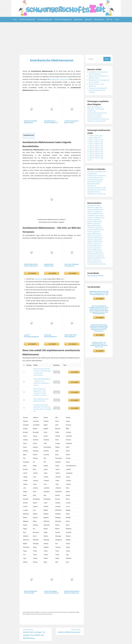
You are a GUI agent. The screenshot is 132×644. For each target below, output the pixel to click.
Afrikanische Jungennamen (95, 212)
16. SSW (90, 148)
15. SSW (102, 146)
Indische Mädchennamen (95, 238)
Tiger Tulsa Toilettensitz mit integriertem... (72, 265)
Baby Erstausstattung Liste (95, 109)
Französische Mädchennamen (96, 234)
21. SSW (102, 150)
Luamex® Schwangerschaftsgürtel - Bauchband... (31, 336)
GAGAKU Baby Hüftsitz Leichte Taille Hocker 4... (31, 265)
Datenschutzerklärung (74, 642)
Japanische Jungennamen (95, 244)
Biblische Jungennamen (94, 228)
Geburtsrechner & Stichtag (95, 186)
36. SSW (102, 160)
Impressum (63, 642)
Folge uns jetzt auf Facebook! (96, 280)
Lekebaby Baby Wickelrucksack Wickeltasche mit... (50, 265)
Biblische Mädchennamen (95, 230)
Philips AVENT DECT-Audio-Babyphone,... (71, 336)
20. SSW (96, 150)
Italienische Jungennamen (95, 240)
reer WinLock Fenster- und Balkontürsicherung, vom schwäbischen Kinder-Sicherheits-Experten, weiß (99, 349)
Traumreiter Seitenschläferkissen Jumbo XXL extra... (50, 336)
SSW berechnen (92, 190)
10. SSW (90, 144)
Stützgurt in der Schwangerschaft (97, 125)
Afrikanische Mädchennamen (96, 214)
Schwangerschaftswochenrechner (97, 194)
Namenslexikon (99, 20)
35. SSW (96, 160)
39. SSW (102, 162)
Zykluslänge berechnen (94, 196)
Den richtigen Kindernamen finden (97, 268)
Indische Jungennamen (94, 236)
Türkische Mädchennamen (95, 266)
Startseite (84, 642)
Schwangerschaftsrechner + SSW (97, 192)
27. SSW (102, 154)
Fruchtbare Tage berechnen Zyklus (98, 180)
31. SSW (90, 158)
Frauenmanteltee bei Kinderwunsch (98, 115)
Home (15, 20)
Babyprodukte (78, 20)
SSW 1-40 (109, 20)
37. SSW (90, 162)
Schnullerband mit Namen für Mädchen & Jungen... (51, 122)
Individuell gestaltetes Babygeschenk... (31, 122)
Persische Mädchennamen (95, 250)
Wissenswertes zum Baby (95, 119)
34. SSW (90, 160)
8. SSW (95, 142)
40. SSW (90, 164)
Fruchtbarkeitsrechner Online (96, 182)
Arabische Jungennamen (95, 224)
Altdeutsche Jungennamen (95, 216)
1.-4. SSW (90, 140)
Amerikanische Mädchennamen (52, 60)
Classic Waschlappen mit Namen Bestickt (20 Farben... (51, 583)
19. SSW (90, 150)
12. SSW (102, 144)
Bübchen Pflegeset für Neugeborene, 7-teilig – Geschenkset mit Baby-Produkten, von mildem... (42, 386)
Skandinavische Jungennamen (96, 260)
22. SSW (90, 152)
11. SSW (96, 144)
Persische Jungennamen (95, 248)
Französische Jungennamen (96, 232)
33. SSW (102, 158)
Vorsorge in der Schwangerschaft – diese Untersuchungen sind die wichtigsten (99, 92)
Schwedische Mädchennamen (96, 258)
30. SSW (102, 156)
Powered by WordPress (41, 642)
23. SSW (96, 152)
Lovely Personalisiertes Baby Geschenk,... (71, 122)
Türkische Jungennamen (95, 264)
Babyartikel (88, 20)
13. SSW (90, 146)
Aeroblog (56, 642)
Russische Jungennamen (95, 252)
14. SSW (96, 146)
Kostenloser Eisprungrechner (96, 184)
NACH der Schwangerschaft (63, 20)
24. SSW (102, 152)
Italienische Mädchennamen (96, 242)
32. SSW (96, 158)
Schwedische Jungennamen (96, 256)
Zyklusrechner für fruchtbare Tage (97, 198)
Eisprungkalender (92, 178)
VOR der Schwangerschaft (27, 20)
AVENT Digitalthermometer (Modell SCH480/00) (40, 393)
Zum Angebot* (32, 273)
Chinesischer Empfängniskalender (97, 176)
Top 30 (117, 20)
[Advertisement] (66, 39)
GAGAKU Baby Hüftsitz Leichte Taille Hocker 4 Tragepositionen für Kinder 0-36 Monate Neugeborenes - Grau (99, 297)
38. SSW (96, 162)
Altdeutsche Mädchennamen (96, 218)
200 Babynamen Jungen (95, 210)
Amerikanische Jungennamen (96, 220)
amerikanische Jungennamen (61, 79)
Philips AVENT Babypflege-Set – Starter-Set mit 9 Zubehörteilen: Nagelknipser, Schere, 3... (42, 379)
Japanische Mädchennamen (96, 246)
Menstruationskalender (94, 188)
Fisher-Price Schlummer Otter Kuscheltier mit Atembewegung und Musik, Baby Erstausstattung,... (42, 371)
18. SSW (102, 148)
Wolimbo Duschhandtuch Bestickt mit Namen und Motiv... (72, 583)
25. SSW (90, 154)
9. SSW (100, 142)
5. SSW (96, 140)
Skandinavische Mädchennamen (97, 262)
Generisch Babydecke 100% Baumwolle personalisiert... (30, 583)
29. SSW (96, 156)
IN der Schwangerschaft (45, 20)
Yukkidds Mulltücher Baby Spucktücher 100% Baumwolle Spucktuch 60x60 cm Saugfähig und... (42, 399)
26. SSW (96, 154)
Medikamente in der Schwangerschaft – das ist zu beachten (98, 82)
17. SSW (96, 148)
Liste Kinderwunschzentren (95, 117)
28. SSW (90, 156)
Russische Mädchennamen (95, 254)
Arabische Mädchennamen (95, 226)
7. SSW (89, 142)
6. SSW (101, 140)
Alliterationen (39, 279)
